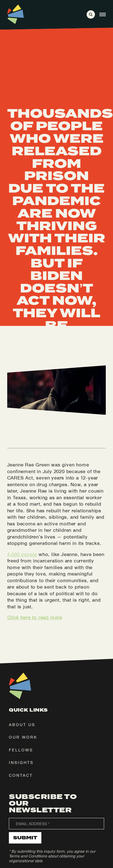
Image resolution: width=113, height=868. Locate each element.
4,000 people (22, 554)
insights (21, 763)
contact (21, 775)
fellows (21, 750)
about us (22, 725)
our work (23, 737)
